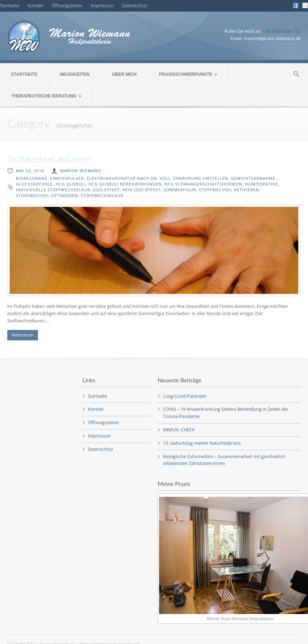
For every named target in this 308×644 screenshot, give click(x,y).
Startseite (10, 6)
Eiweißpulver (67, 178)
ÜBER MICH (124, 74)
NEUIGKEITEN (75, 74)
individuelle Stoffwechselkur (53, 190)
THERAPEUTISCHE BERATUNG (46, 96)
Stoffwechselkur (102, 195)
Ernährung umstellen (201, 178)
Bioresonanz (32, 178)
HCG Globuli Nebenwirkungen (125, 184)
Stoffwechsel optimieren (47, 195)
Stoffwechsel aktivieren (50, 159)
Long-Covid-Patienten (185, 396)
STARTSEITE (24, 74)
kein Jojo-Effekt (142, 190)
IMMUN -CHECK (179, 430)
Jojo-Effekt (106, 190)
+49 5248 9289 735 (282, 31)
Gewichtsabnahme (253, 178)
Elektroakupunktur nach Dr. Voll (129, 178)
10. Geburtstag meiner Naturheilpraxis (202, 443)
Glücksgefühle (34, 184)
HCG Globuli (71, 184)
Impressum (102, 6)
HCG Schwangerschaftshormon (203, 184)
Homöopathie (262, 184)
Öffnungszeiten (67, 6)
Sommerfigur (180, 190)
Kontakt (35, 6)
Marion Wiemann (80, 171)
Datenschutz (135, 6)
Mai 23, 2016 (30, 171)
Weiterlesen (23, 335)
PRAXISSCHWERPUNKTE (188, 74)
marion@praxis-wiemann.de (272, 38)
